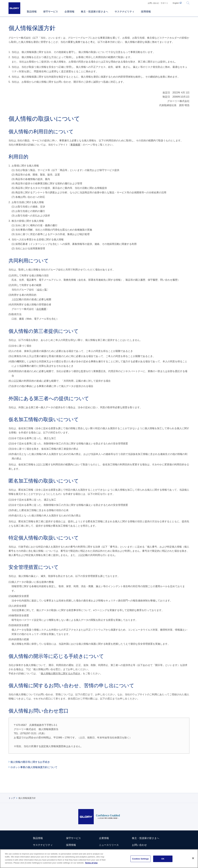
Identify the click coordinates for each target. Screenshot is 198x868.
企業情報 (104, 838)
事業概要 (75, 145)
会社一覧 (42, 290)
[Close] (193, 858)
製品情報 (38, 838)
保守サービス (73, 838)
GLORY (14, 8)
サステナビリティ (43, 845)
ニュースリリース (109, 845)
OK (163, 859)
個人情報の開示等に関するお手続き (60, 673)
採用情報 (71, 845)
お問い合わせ (139, 845)
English (176, 3)
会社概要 (41, 309)
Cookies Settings (140, 859)
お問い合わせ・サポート (158, 3)
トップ (12, 798)
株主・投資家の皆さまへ (146, 838)
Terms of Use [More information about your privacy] (91, 863)
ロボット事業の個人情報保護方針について (34, 767)
